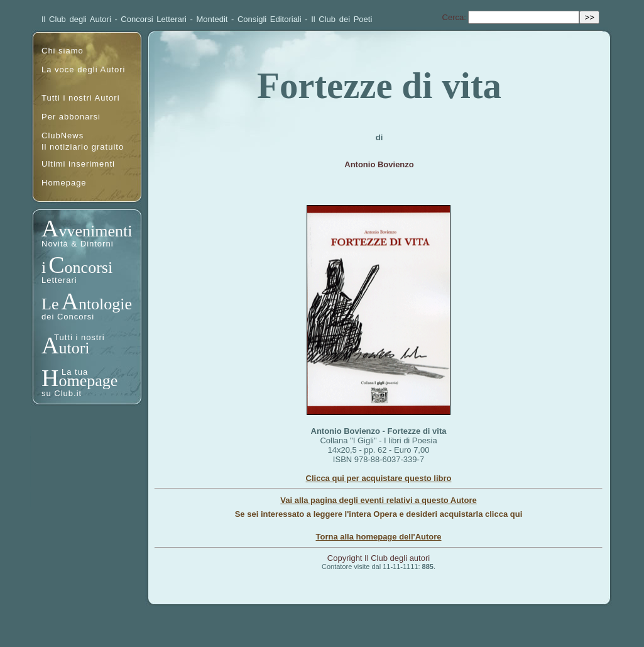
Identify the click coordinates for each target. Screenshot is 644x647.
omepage (88, 381)
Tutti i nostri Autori (81, 98)
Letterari (59, 280)
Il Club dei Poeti (341, 19)
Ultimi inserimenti (78, 164)
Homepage (64, 183)
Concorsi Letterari (154, 19)
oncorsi (89, 268)
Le (50, 304)
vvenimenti (95, 231)
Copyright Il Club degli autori (379, 558)
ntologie (105, 304)
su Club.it (62, 393)
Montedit (212, 19)
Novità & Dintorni (78, 244)
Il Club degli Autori (76, 19)
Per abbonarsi (71, 117)
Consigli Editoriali (270, 19)
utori (74, 348)
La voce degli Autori (83, 69)
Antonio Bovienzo (379, 164)
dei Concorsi (68, 317)
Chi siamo (63, 51)
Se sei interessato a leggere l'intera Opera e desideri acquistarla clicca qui (379, 514)
